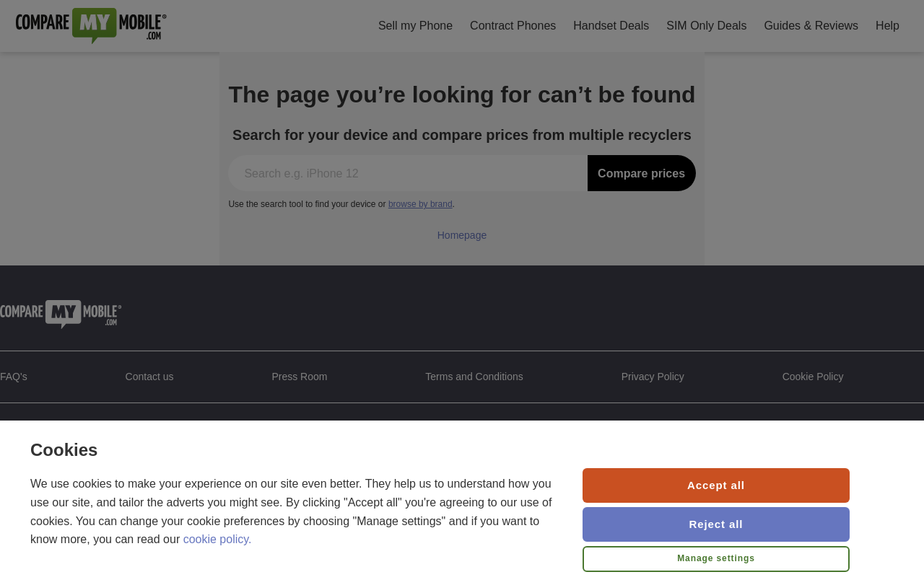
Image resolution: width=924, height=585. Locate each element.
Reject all (716, 524)
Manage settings (716, 558)
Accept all (716, 485)
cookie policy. (218, 539)
